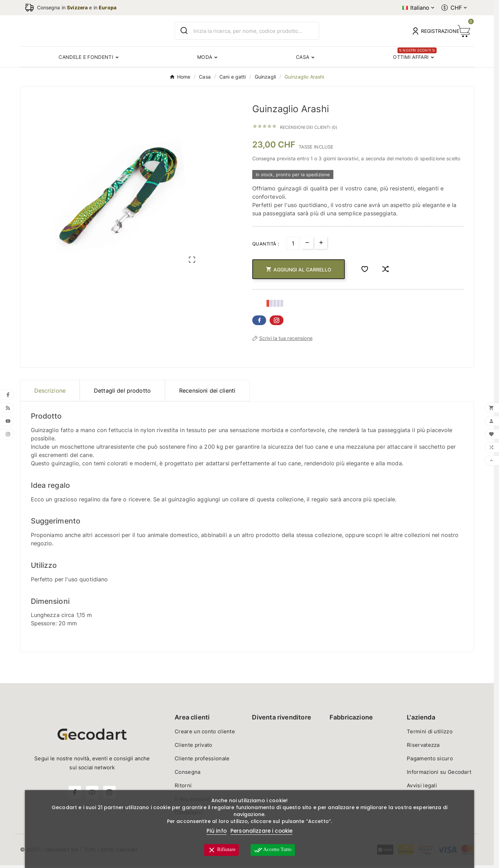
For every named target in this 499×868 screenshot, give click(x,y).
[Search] (184, 32)
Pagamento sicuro (430, 761)
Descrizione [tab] (50, 393)
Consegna (187, 775)
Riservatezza (423, 748)
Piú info (217, 831)
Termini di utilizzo (430, 734)
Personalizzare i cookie (261, 831)
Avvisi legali (422, 788)
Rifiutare (221, 850)
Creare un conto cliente (205, 734)
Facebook (259, 323)
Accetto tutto (273, 850)
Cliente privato (194, 748)
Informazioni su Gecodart (439, 775)
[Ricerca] (256, 32)
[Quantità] (293, 246)
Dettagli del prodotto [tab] (122, 393)
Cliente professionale (202, 761)
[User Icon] (431, 32)
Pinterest (277, 323)
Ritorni (183, 788)
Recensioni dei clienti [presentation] (207, 393)
